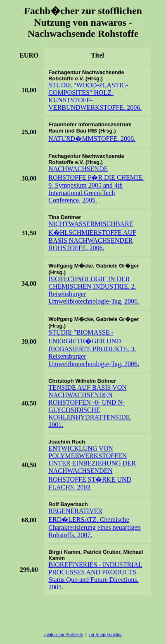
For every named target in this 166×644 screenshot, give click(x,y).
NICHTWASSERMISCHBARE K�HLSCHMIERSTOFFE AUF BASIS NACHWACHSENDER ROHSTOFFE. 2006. (92, 236)
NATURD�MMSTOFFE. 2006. (92, 139)
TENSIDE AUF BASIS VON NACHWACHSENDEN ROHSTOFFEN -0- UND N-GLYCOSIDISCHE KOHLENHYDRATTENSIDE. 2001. (90, 406)
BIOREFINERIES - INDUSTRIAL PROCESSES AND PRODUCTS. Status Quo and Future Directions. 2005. (95, 576)
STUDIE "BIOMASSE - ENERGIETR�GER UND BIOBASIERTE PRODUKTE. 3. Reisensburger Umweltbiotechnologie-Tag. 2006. (94, 348)
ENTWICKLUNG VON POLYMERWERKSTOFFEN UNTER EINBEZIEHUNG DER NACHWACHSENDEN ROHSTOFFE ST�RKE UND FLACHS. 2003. (92, 468)
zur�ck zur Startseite (63, 635)
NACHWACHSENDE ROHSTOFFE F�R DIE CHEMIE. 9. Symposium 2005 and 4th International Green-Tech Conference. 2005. (96, 185)
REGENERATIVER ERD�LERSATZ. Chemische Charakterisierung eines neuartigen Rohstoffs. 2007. (94, 523)
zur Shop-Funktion (106, 635)
